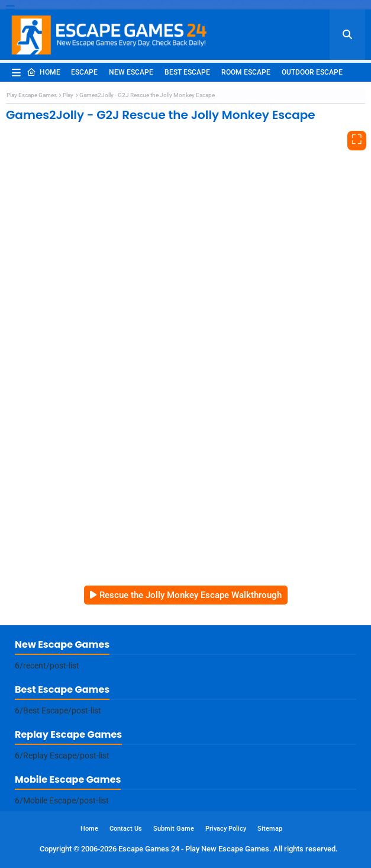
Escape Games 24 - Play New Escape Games (194, 849)
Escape (84, 72)
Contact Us (126, 829)
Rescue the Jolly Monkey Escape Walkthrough (191, 595)
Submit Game (174, 829)
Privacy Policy (226, 829)
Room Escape (246, 72)
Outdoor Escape (312, 72)
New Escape (131, 72)
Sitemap (270, 829)
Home (43, 72)
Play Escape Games (32, 95)
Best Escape (187, 72)
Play (68, 95)
